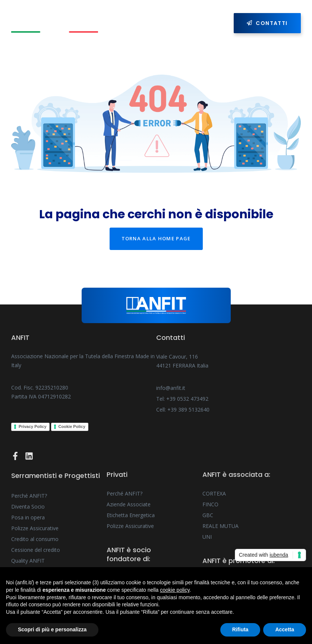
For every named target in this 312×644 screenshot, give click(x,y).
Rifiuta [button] (240, 629)
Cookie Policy (72, 426)
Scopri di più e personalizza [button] (52, 629)
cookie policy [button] (175, 590)
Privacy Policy (33, 426)
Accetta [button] (285, 629)
